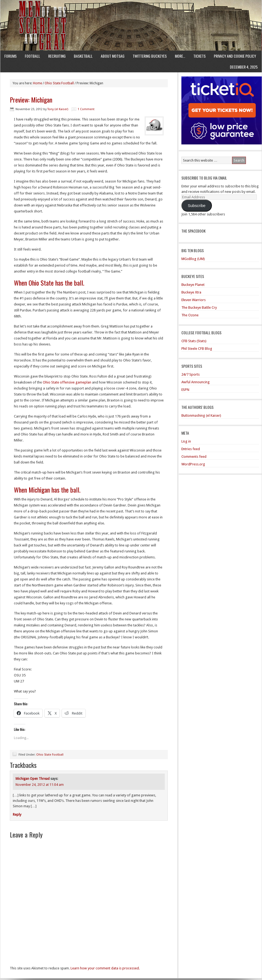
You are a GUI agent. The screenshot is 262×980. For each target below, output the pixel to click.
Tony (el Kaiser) (58, 109)
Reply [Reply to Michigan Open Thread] (17, 814)
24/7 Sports (191, 374)
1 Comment (86, 109)
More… (180, 56)
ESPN (185, 390)
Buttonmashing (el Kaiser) (201, 415)
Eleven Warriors (194, 300)
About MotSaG (113, 56)
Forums (10, 56)
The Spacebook (194, 231)
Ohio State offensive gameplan (67, 382)
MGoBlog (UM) (193, 259)
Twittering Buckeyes (150, 56)
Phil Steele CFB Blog (197, 349)
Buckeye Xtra (191, 292)
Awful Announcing (196, 382)
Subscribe (196, 206)
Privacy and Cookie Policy (235, 56)
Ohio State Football (50, 755)
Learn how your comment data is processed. (105, 968)
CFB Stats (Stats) (194, 341)
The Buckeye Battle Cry (199, 307)
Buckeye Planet (193, 285)
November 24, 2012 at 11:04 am (40, 785)
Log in (186, 441)
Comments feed (194, 457)
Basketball (83, 56)
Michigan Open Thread (33, 779)
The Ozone (190, 315)
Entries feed (191, 449)
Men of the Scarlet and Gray (131, 15)
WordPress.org (193, 464)
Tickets (199, 56)
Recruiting (57, 56)
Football (32, 56)
